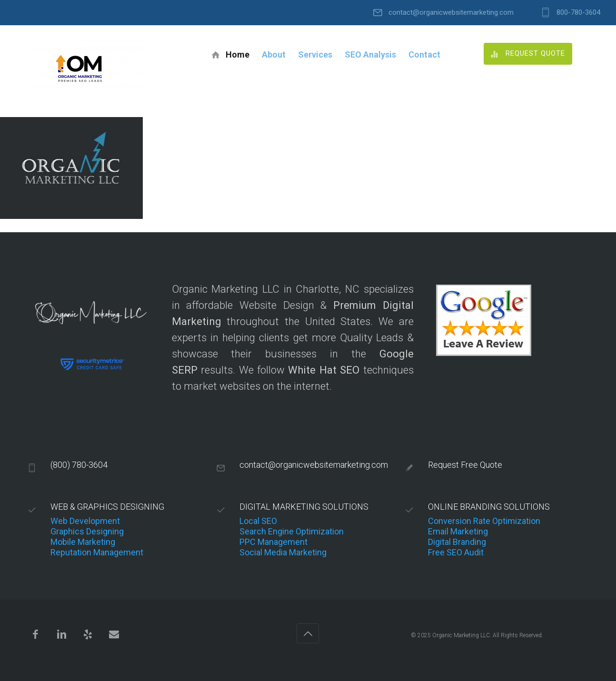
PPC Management (273, 542)
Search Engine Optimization (292, 531)
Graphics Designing (87, 531)
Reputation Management (97, 552)
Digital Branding (457, 542)
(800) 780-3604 (79, 465)
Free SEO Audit (456, 552)
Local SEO (258, 521)
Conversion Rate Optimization (484, 521)
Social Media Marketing (283, 552)
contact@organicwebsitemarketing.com (451, 13)
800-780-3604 (578, 13)
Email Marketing (458, 531)
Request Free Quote (465, 465)
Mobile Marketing (83, 542)
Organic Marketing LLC (461, 635)
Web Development (85, 521)
